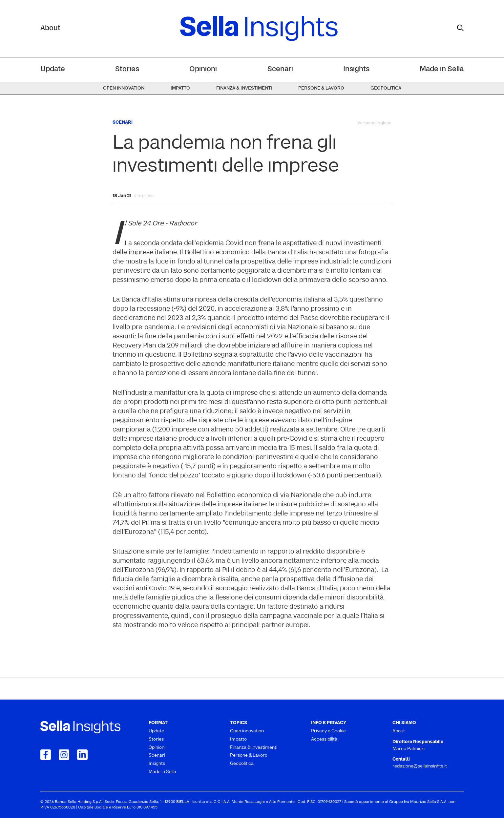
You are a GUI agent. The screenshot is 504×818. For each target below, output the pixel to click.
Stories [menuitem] (127, 69)
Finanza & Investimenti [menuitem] (244, 88)
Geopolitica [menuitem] (386, 88)
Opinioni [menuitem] (203, 69)
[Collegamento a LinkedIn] (82, 755)
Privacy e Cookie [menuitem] (328, 731)
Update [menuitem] (53, 69)
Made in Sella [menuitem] (442, 69)
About (50, 28)
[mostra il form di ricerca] (460, 28)
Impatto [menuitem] (180, 88)
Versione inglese (374, 123)
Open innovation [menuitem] (124, 88)
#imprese (144, 196)
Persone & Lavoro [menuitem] (321, 88)
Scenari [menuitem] (280, 69)
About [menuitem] (399, 731)
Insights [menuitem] (356, 69)
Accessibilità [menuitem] (324, 739)
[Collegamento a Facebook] (46, 755)
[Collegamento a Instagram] (64, 755)
